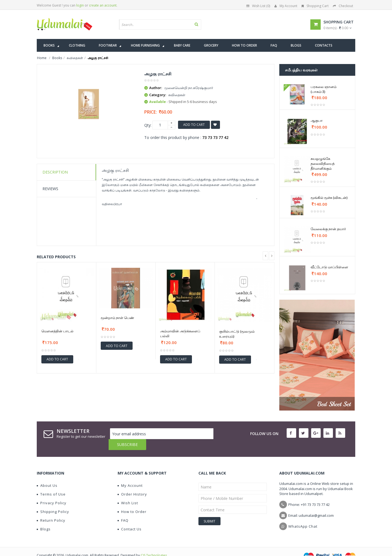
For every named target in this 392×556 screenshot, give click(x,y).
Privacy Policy (52, 492)
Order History (132, 483)
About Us (47, 475)
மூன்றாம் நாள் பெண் (117, 318)
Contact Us (130, 518)
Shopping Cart (315, 6)
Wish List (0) (258, 6)
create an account (103, 5)
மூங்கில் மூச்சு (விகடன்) (329, 198)
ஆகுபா (317, 120)
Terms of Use (51, 483)
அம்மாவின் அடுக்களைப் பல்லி (180, 333)
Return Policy (51, 509)
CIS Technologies (154, 544)
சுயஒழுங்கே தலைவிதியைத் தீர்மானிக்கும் (323, 163)
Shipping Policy (53, 501)
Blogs (44, 518)
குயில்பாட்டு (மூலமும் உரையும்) (237, 334)
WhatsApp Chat (303, 515)
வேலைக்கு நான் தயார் (328, 229)
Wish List (128, 492)
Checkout (343, 6)
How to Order (132, 501)
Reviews (50, 189)
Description (55, 172)
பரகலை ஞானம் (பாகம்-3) (324, 89)
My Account (286, 6)
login (80, 5)
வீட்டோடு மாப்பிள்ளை (329, 267)
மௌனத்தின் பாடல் (57, 331)
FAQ (123, 509)
